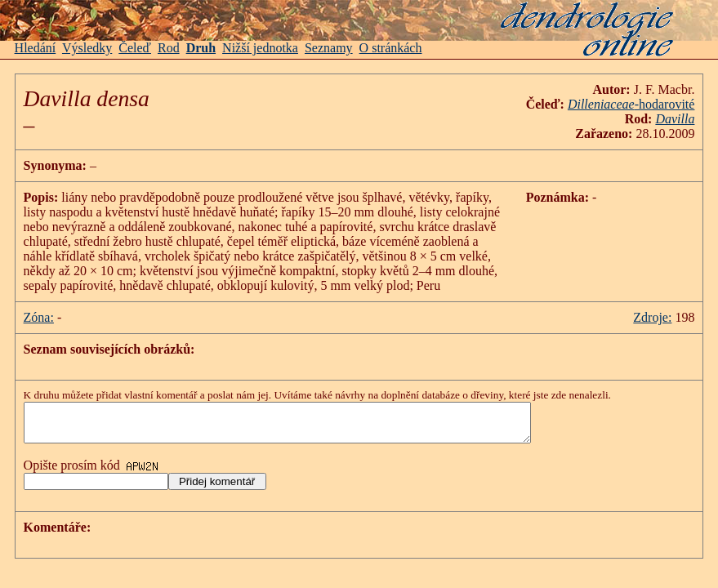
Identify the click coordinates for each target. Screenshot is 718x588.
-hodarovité (631, 104)
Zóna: (39, 317)
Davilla (675, 119)
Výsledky (87, 48)
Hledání (36, 48)
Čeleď (135, 48)
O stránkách (391, 48)
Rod (169, 48)
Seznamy (329, 48)
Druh (201, 48)
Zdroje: (652, 317)
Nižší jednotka (260, 48)
